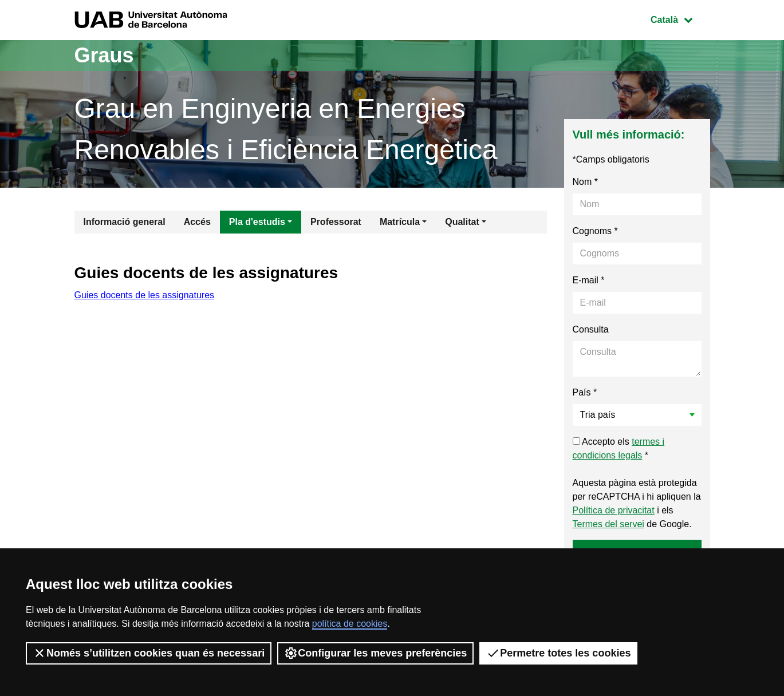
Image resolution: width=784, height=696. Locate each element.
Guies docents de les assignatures (145, 295)
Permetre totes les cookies (558, 653)
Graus (104, 55)
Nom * (585, 182)
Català (680, 19)
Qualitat (462, 222)
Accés (197, 222)
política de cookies (350, 624)
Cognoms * (595, 231)
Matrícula (400, 222)
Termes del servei (608, 524)
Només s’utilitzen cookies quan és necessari (149, 653)
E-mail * (589, 280)
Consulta (591, 329)
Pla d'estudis (257, 222)
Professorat (336, 222)
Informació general (125, 222)
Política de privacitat (614, 510)
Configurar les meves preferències (375, 653)
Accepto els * (619, 448)
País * (585, 392)
